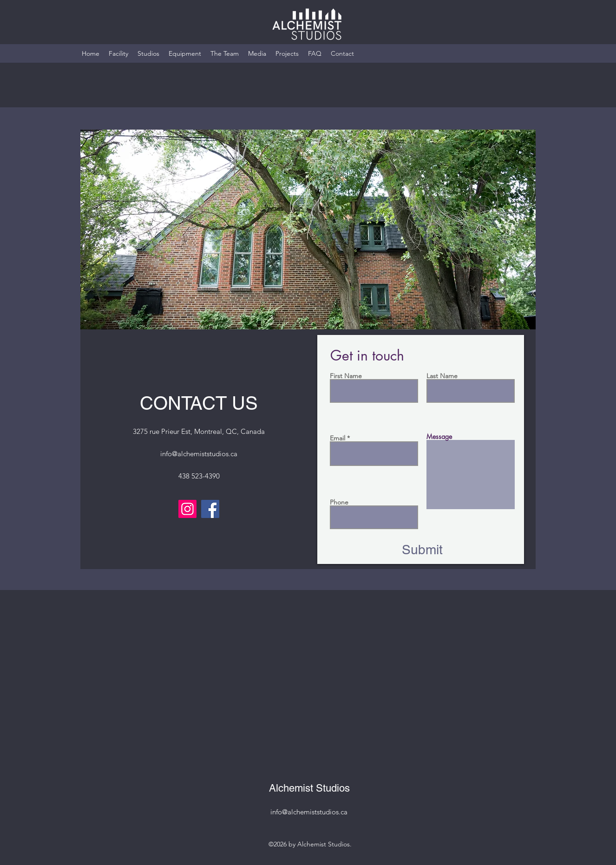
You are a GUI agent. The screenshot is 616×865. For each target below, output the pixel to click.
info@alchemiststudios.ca (199, 454)
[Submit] (422, 550)
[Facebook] (210, 509)
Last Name (442, 376)
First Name (346, 376)
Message (439, 437)
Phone (339, 502)
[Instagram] (187, 509)
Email (337, 438)
